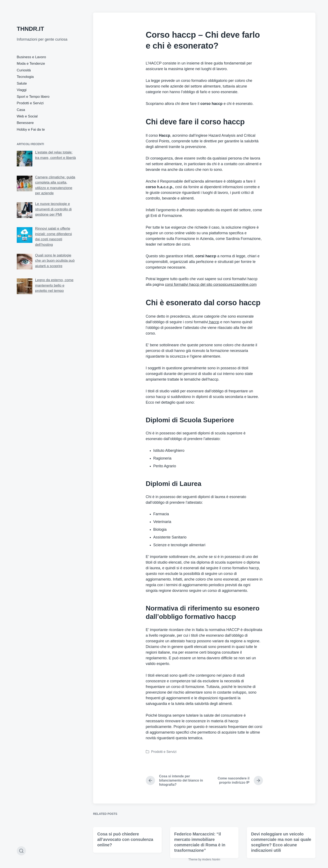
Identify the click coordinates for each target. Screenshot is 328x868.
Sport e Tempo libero (33, 97)
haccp (214, 322)
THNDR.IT (30, 29)
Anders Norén (211, 859)
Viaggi (22, 90)
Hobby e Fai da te (31, 129)
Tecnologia (25, 77)
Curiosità (24, 70)
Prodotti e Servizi (30, 103)
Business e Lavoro (31, 57)
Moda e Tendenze (31, 64)
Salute (22, 83)
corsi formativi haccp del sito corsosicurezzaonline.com (211, 285)
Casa (21, 110)
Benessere (25, 123)
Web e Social (27, 116)
